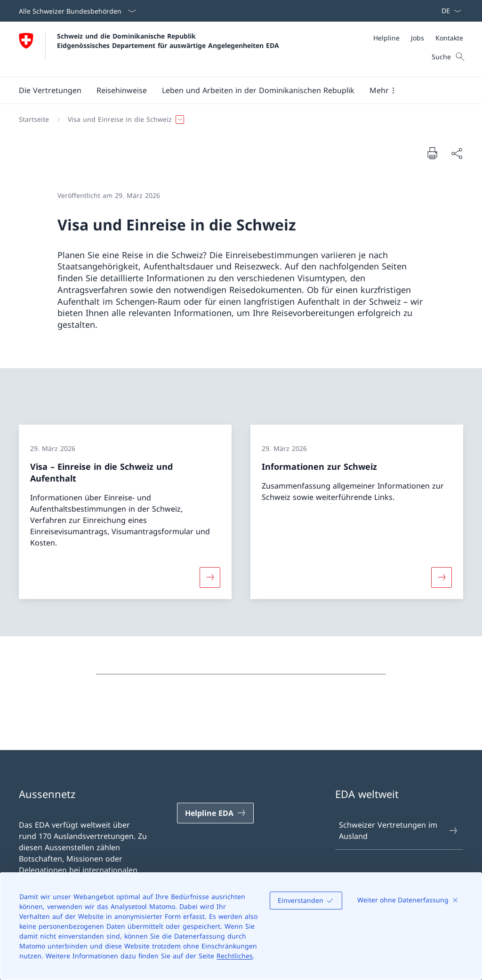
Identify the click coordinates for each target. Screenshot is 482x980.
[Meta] (418, 38)
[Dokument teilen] (457, 153)
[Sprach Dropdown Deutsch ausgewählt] (448, 11)
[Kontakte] (449, 38)
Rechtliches (235, 956)
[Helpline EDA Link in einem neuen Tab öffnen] (215, 813)
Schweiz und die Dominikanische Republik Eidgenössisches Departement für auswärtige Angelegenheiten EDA (168, 40)
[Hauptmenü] (233, 90)
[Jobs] (418, 38)
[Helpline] (386, 38)
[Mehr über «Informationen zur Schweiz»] (442, 577)
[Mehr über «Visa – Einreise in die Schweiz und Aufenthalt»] (210, 577)
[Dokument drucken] (432, 153)
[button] (50, 90)
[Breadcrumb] (237, 119)
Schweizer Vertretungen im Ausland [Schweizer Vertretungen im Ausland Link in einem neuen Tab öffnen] (399, 830)
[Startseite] (34, 119)
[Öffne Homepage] (149, 49)
